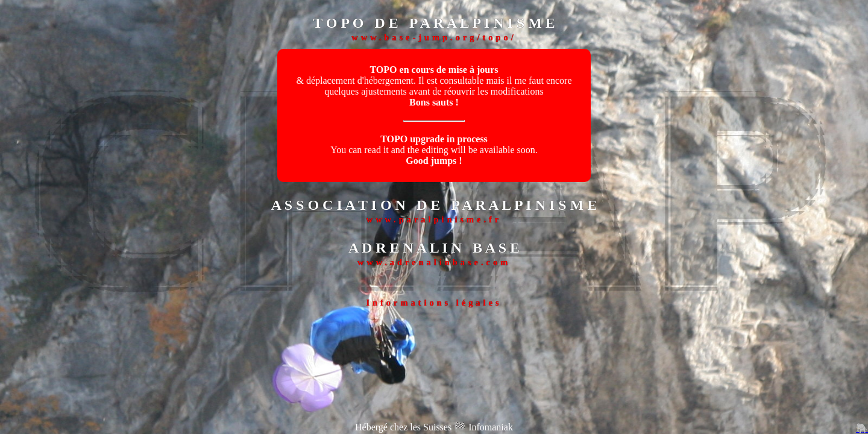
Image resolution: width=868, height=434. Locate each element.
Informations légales (434, 303)
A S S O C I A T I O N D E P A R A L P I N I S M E (434, 205)
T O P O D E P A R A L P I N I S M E (434, 23)
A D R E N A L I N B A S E (434, 248)
